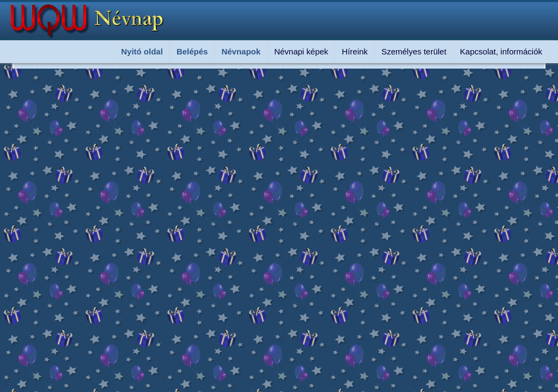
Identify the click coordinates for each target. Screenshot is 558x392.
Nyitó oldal (142, 51)
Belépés (192, 51)
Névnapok (241, 51)
